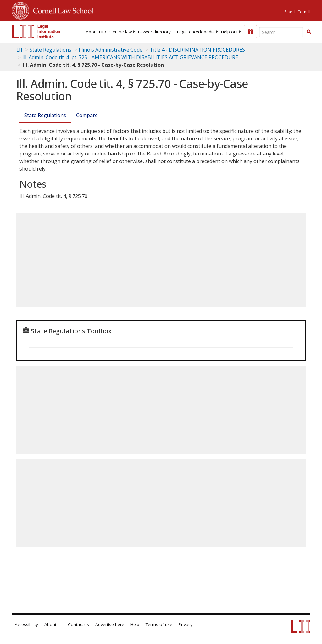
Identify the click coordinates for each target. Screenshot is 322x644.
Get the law (121, 32)
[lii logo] (36, 31)
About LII (94, 32)
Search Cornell (297, 12)
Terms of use (159, 624)
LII (19, 50)
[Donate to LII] (250, 32)
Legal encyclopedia (196, 32)
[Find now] (309, 32)
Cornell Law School (61, 10)
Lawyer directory (154, 32)
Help (135, 624)
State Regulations (50, 50)
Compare (87, 115)
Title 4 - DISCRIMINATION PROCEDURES (197, 50)
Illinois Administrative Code (111, 50)
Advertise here (110, 624)
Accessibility (26, 624)
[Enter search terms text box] (281, 32)
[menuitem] (94, 32)
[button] (309, 32)
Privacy (186, 624)
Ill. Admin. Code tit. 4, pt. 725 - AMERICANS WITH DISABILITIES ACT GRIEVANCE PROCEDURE (130, 57)
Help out (229, 32)
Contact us (78, 624)
